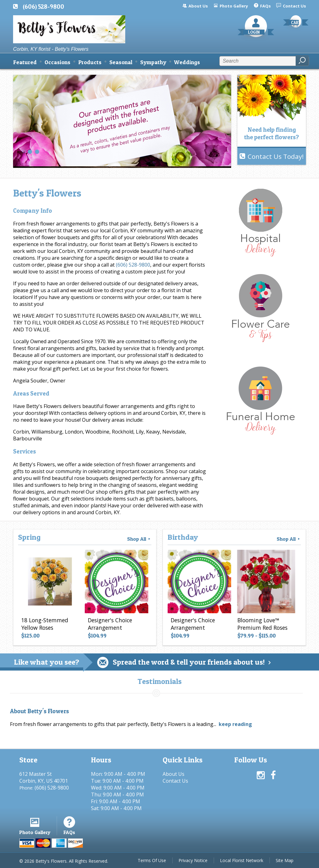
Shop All (139, 539)
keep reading (235, 724)
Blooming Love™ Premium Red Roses (262, 624)
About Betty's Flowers (39, 711)
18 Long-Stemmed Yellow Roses (45, 624)
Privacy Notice (193, 860)
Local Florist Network (242, 860)
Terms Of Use (152, 860)
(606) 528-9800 (43, 7)
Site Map (285, 860)
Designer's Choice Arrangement (110, 624)
